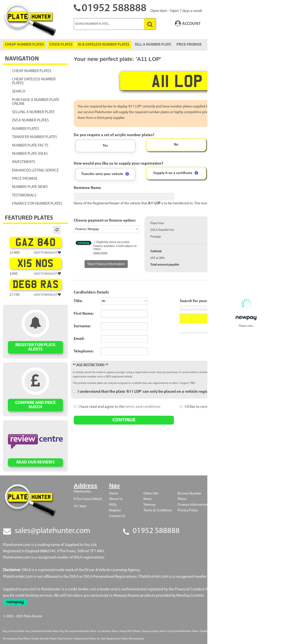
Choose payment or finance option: (105, 221)
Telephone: (84, 351)
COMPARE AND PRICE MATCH (35, 405)
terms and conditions (143, 407)
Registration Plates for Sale (90, 639)
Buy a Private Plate (14, 631)
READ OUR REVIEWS (35, 462)
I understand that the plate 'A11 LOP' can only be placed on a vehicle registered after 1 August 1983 (163, 392)
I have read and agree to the (117, 407)
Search (230, 319)
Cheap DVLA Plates (130, 631)
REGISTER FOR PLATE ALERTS (35, 347)
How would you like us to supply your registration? (119, 164)
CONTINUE (124, 420)
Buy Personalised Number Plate (78, 631)
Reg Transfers (66, 639)
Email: (79, 339)
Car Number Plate (107, 631)
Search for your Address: (202, 301)
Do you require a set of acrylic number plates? (114, 135)
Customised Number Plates (183, 631)
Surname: (82, 326)
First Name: (84, 314)
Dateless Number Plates (214, 631)
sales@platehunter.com (52, 531)
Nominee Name (87, 188)
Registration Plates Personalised (125, 639)
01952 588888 (156, 531)
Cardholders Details (91, 293)
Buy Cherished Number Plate (42, 631)
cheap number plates (154, 631)
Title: (78, 301)
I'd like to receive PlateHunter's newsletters (218, 407)
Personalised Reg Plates (17, 639)
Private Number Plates (44, 639)
